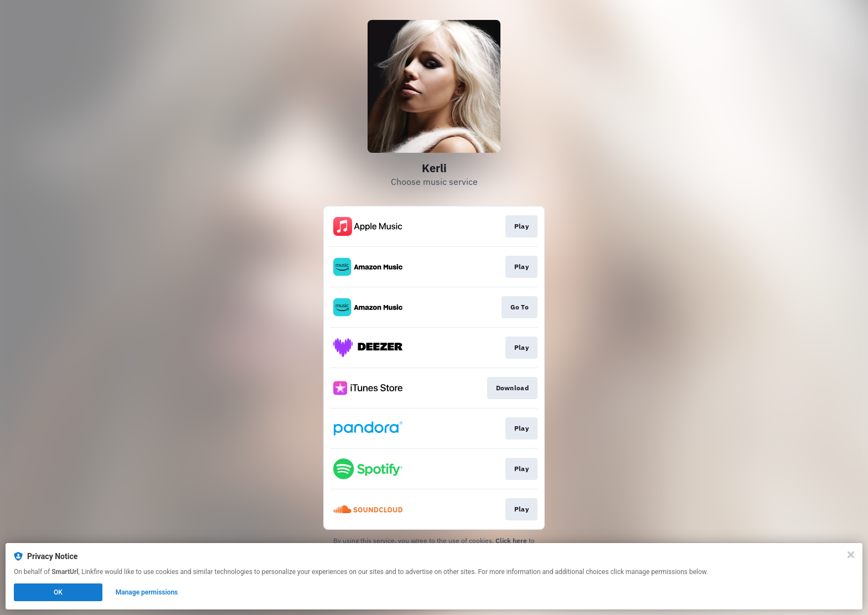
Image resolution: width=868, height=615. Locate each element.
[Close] (851, 555)
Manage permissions (147, 592)
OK (58, 592)
